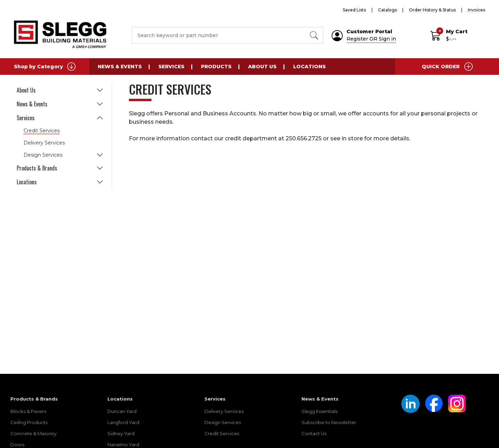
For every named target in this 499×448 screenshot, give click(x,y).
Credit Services (42, 131)
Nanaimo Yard (123, 445)
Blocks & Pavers (28, 411)
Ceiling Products (29, 422)
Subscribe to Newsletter (329, 422)
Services (171, 67)
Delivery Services (44, 143)
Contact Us (314, 433)
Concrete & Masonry (33, 433)
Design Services (43, 155)
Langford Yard (123, 422)
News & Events (120, 67)
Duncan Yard (122, 411)
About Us (262, 67)
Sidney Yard (121, 433)
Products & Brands (37, 168)
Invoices (476, 10)
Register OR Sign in (371, 39)
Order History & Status (432, 10)
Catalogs (387, 10)
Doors (17, 445)
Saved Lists (354, 10)
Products (216, 67)
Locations (309, 67)
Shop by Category (45, 67)
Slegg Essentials (319, 411)
